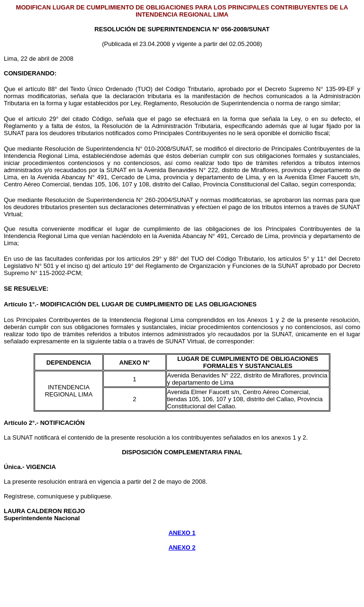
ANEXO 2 (182, 547)
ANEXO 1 (182, 533)
